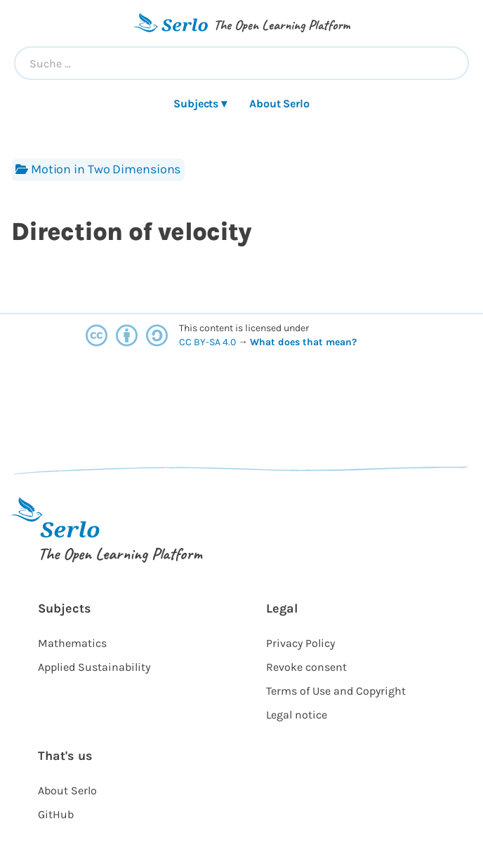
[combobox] (241, 63)
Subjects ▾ (200, 104)
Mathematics (72, 643)
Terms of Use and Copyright (336, 691)
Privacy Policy (300, 643)
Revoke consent (306, 667)
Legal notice (297, 715)
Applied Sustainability (94, 667)
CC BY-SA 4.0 (209, 342)
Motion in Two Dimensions (98, 169)
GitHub (56, 814)
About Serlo (279, 104)
